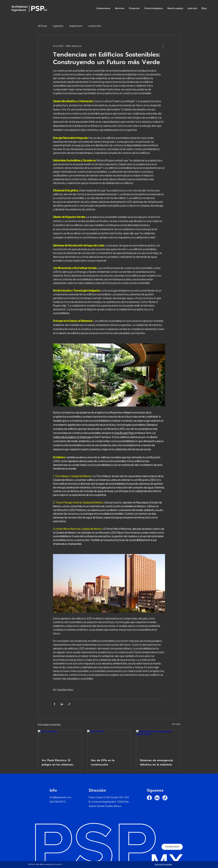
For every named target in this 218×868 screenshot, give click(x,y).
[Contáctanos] (172, 847)
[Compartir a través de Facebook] (54, 704)
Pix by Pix (58, 864)
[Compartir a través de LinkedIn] (62, 704)
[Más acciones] (163, 46)
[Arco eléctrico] (60, 742)
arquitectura (76, 26)
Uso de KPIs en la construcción (103, 762)
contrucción (95, 26)
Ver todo (176, 724)
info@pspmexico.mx (60, 797)
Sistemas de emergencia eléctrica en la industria (156, 762)
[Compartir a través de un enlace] (69, 704)
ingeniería (58, 26)
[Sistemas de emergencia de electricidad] (158, 742)
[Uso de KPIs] (109, 742)
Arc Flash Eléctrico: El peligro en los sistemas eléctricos (57, 762)
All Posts (42, 26)
